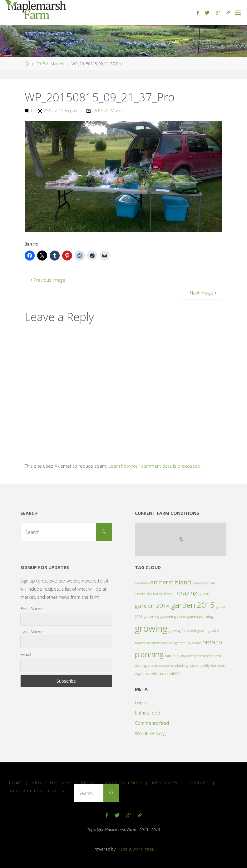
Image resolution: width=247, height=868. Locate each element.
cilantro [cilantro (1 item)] (209, 583)
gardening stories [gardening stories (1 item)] (173, 617)
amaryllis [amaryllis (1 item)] (142, 583)
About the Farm (52, 783)
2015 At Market (50, 64)
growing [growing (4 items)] (151, 628)
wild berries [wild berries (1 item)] (160, 674)
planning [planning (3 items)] (149, 654)
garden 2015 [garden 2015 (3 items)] (193, 605)
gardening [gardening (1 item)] (151, 617)
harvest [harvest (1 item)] (140, 643)
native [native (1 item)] (196, 643)
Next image (204, 293)
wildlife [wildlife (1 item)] (175, 674)
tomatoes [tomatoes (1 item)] (218, 666)
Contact (198, 783)
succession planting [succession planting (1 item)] (174, 666)
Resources (165, 783)
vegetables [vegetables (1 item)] (143, 674)
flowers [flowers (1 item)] (169, 594)
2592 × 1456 (57, 111)
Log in (141, 702)
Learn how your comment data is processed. (155, 466)
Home (16, 783)
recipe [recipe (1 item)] (193, 656)
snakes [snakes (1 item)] (153, 666)
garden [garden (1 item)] (204, 594)
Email (26, 654)
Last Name (32, 632)
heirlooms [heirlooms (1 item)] (154, 643)
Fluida (121, 849)
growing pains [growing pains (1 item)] (208, 631)
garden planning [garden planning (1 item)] (200, 617)
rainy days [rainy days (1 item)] (180, 656)
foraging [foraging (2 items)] (186, 593)
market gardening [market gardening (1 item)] (177, 643)
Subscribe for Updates (37, 791)
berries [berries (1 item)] (197, 583)
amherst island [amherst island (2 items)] (171, 582)
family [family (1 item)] (158, 594)
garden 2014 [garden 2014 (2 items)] (152, 606)
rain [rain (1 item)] (168, 656)
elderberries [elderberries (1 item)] (143, 594)
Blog (87, 783)
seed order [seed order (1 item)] (206, 656)
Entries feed (148, 713)
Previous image (47, 280)
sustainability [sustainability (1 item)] (200, 666)
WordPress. (143, 849)
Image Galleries (123, 783)
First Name (32, 609)
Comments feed (152, 723)
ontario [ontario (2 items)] (212, 642)
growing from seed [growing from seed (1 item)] (182, 631)
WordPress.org (150, 733)
